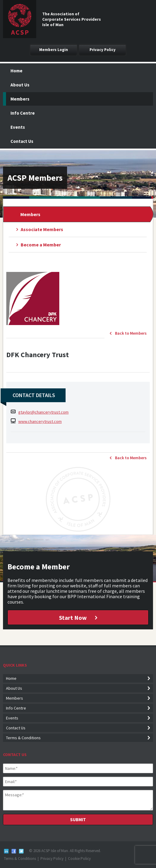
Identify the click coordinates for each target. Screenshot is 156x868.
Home (16, 71)
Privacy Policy (103, 50)
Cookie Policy (79, 859)
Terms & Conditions (23, 738)
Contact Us (22, 141)
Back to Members (131, 333)
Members (20, 99)
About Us (20, 85)
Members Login (54, 50)
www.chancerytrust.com (40, 421)
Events (18, 127)
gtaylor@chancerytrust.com (43, 412)
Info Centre (23, 113)
